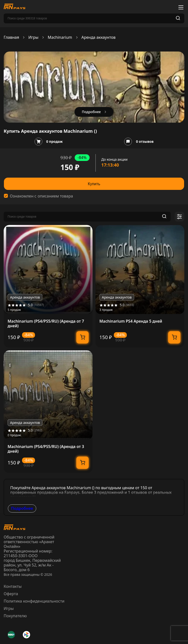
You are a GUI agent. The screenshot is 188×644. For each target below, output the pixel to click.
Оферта (11, 594)
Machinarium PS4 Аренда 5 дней (131, 321)
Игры (33, 37)
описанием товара (55, 196)
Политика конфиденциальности (34, 601)
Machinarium (60, 37)
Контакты (13, 586)
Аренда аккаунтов (99, 37)
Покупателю (15, 616)
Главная (11, 37)
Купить (94, 184)
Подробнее (22, 508)
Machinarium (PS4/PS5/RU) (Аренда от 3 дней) (46, 449)
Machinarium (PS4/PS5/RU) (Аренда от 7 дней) (46, 324)
